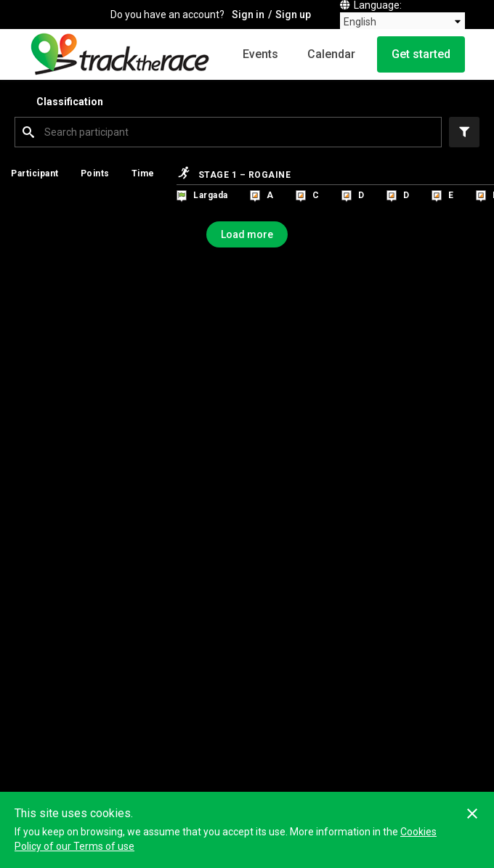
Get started (421, 54)
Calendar (331, 54)
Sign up (293, 15)
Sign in (248, 15)
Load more (247, 234)
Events (260, 54)
